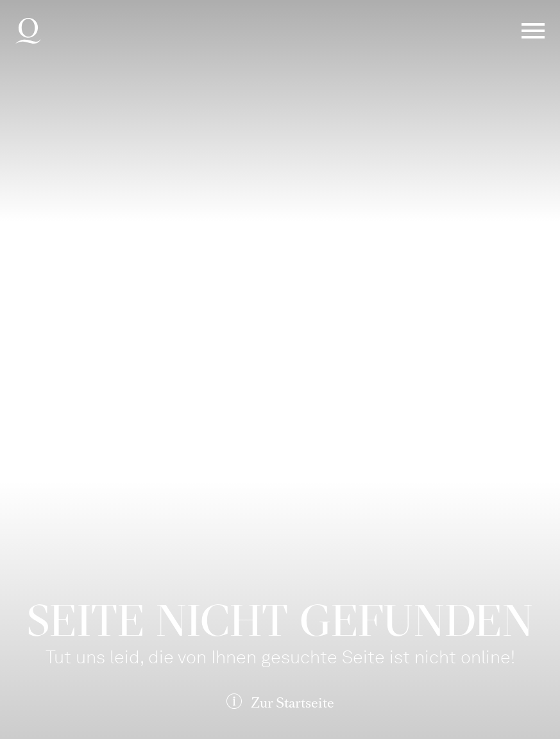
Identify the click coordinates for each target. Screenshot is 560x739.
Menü (533, 31)
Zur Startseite (293, 703)
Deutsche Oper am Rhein (28, 31)
